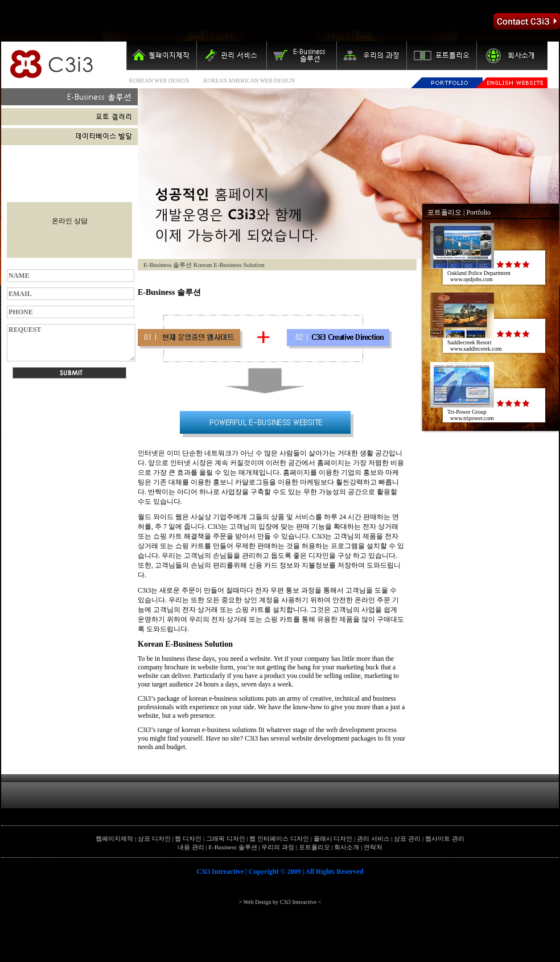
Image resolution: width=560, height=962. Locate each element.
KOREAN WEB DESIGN (159, 81)
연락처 (373, 847)
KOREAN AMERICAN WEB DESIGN (249, 81)
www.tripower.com (472, 418)
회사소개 (347, 847)
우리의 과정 (278, 847)
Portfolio (478, 212)
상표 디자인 (154, 838)
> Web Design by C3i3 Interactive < (280, 902)
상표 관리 (407, 838)
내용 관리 (191, 847)
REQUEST (71, 343)
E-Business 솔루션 (232, 847)
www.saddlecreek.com (476, 349)
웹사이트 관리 (445, 838)
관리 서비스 (373, 838)
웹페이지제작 (114, 838)
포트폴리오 (444, 212)
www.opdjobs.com (472, 279)
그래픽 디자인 (226, 838)
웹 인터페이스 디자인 (279, 838)
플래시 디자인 (333, 838)
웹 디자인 (188, 838)
